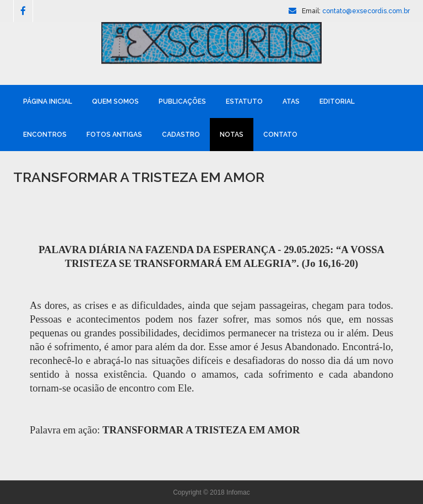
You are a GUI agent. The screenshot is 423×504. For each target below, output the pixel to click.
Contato (280, 135)
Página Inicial (48, 101)
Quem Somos (115, 101)
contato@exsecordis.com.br (366, 11)
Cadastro (181, 135)
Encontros (45, 135)
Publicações (182, 101)
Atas (291, 101)
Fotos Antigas (114, 135)
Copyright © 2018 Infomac (211, 492)
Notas (232, 135)
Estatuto (244, 101)
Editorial (337, 101)
